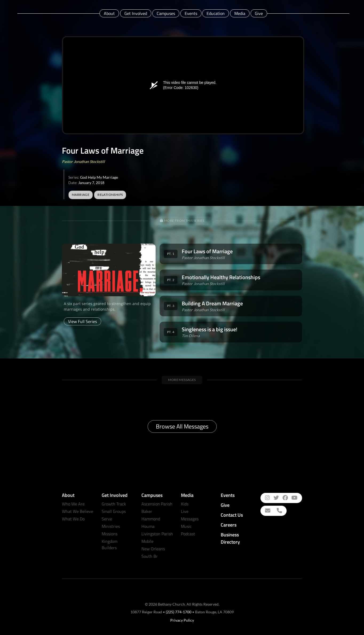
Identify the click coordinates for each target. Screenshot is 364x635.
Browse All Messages (182, 426)
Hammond (151, 519)
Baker (147, 511)
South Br (150, 556)
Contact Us (232, 515)
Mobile (147, 541)
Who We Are (73, 504)
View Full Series (82, 321)
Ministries (111, 526)
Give (259, 13)
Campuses (166, 13)
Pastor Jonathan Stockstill (83, 161)
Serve (107, 519)
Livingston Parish (157, 534)
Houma (148, 526)
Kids (185, 504)
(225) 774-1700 (179, 612)
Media (240, 13)
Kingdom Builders (110, 544)
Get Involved (136, 13)
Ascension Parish (157, 504)
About (109, 13)
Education (216, 13)
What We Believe (78, 511)
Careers (229, 525)
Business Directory (230, 538)
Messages (190, 519)
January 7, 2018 (91, 183)
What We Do (73, 519)
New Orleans (153, 549)
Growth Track (114, 504)
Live (185, 511)
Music (186, 526)
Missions (110, 534)
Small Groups (114, 511)
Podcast (188, 534)
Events (191, 13)
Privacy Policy (182, 620)
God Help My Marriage (99, 177)
